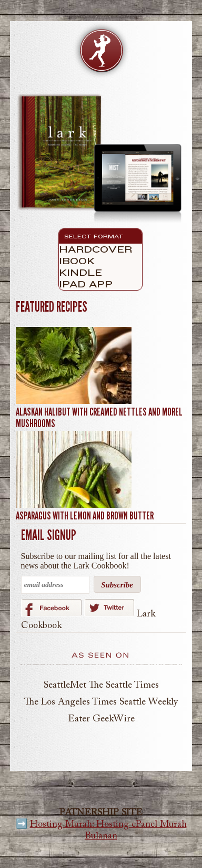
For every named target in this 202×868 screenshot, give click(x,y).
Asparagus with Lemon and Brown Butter (85, 516)
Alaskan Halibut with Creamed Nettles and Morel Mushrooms (99, 418)
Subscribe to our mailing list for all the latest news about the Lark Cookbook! (96, 561)
